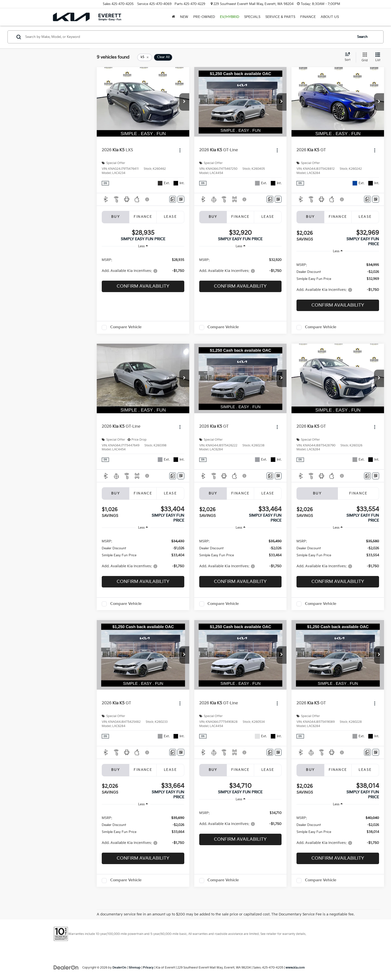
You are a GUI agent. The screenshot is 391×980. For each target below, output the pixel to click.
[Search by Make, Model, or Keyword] (188, 37)
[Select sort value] (349, 57)
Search (362, 37)
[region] (143, 265)
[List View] (378, 57)
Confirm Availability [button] (143, 286)
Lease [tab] (170, 217)
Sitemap (135, 968)
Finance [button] (308, 17)
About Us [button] (330, 17)
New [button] (184, 17)
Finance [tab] (143, 217)
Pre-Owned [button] (204, 17)
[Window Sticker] (181, 199)
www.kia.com (295, 968)
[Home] (173, 17)
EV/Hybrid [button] (230, 17)
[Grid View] (364, 57)
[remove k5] (145, 57)
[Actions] (180, 150)
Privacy (148, 968)
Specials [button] (252, 17)
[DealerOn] (66, 967)
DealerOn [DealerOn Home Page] (119, 968)
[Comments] (173, 199)
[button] (184, 102)
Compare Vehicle (126, 327)
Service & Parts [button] (280, 17)
